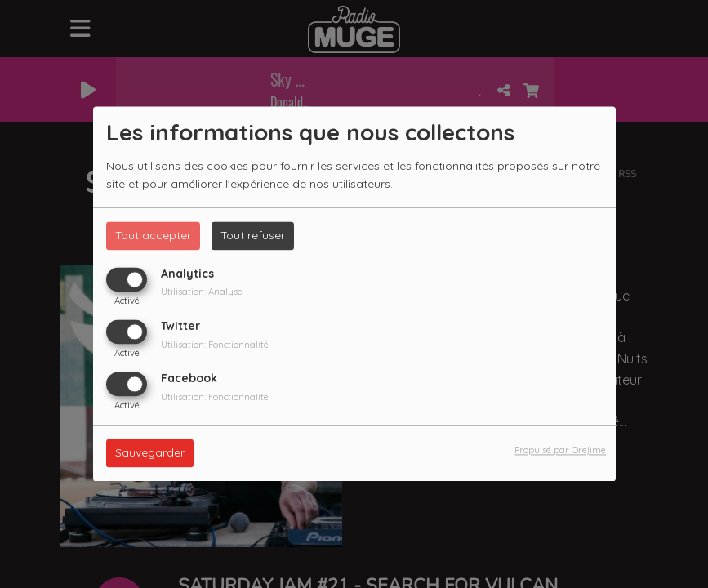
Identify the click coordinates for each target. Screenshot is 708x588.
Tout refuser (253, 235)
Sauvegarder (150, 453)
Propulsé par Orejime (560, 451)
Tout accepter (153, 235)
